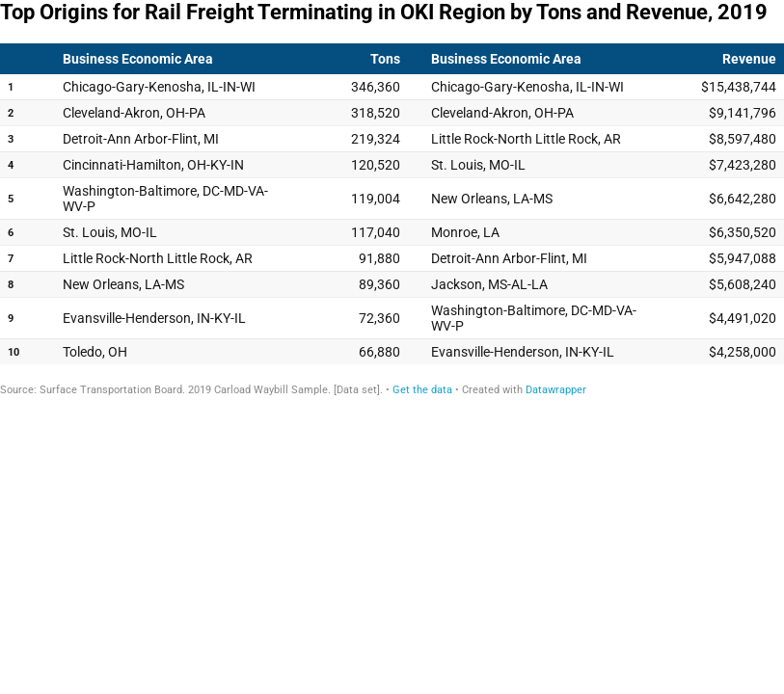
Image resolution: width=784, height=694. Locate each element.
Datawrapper (556, 390)
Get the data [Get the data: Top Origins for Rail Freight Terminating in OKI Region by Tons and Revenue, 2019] (422, 390)
